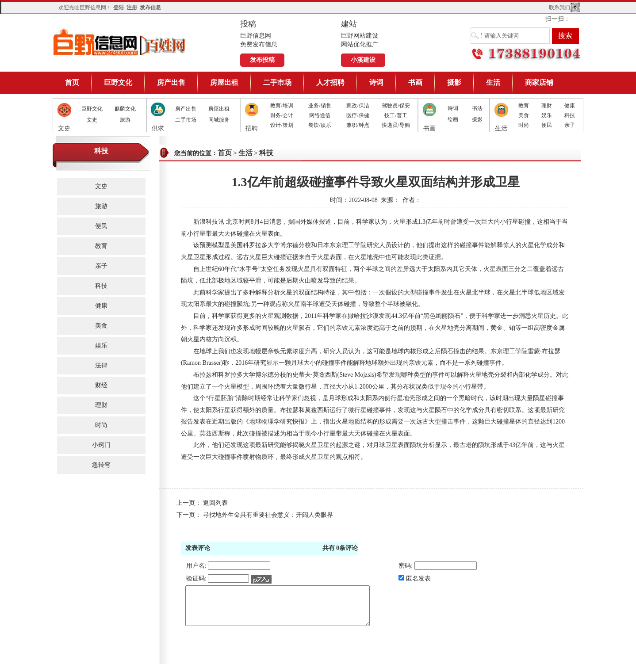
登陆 (119, 8)
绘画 (453, 119)
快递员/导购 (396, 125)
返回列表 (215, 503)
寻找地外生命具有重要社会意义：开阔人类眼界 (268, 515)
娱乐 (547, 115)
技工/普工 (396, 115)
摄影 (454, 82)
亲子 (570, 125)
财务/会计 (282, 115)
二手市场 (277, 82)
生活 (493, 82)
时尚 (524, 125)
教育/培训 (282, 106)
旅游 (125, 120)
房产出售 (171, 82)
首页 (72, 82)
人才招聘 (330, 82)
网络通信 (320, 115)
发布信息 (150, 8)
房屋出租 (224, 82)
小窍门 (101, 445)
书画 (415, 82)
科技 (570, 115)
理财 (547, 106)
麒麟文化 (125, 109)
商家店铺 (539, 82)
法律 (101, 365)
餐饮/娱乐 (320, 125)
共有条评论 (340, 548)
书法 (477, 108)
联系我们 (559, 8)
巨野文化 (118, 82)
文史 (92, 120)
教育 (524, 106)
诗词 (376, 82)
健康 (570, 106)
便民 (547, 125)
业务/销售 (320, 106)
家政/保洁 (358, 106)
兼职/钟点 (358, 125)
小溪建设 (363, 60)
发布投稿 (262, 60)
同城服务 (219, 120)
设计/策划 (282, 125)
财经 (101, 385)
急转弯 (101, 465)
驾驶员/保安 (396, 106)
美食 (524, 115)
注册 (132, 8)
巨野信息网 (120, 42)
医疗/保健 (358, 115)
